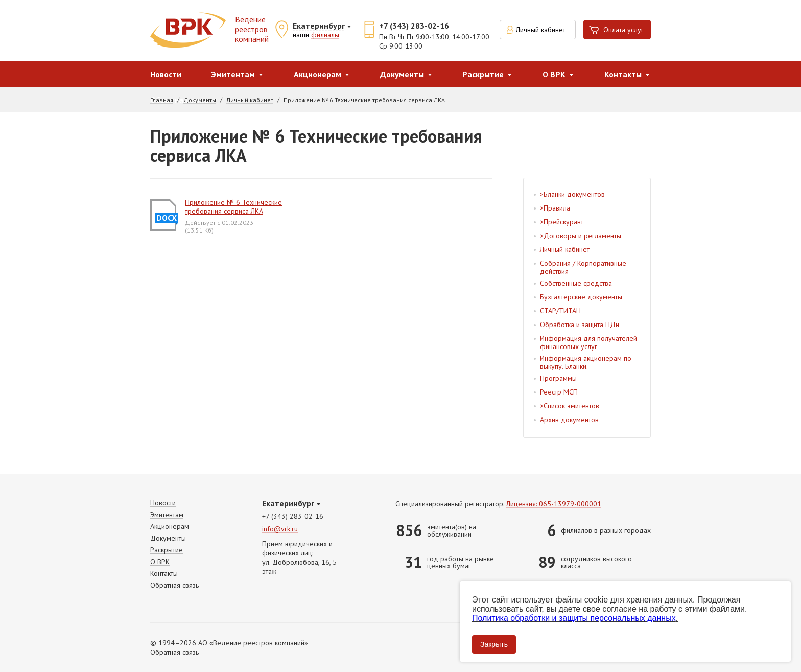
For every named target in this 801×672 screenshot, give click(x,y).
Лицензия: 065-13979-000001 (554, 504)
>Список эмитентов (570, 406)
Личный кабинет (541, 30)
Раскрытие (483, 74)
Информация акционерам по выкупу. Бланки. (586, 362)
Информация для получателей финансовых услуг (588, 342)
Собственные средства (576, 283)
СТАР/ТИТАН (560, 311)
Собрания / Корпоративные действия (583, 267)
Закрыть (494, 644)
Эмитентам (233, 74)
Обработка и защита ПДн (580, 325)
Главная (162, 100)
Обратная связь (174, 585)
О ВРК (554, 74)
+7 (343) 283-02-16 (414, 26)
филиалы (325, 35)
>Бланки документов (572, 194)
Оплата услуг (623, 30)
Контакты (623, 74)
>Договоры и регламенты (581, 236)
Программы (558, 378)
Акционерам (317, 74)
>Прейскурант (562, 222)
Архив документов (569, 420)
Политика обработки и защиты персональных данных (574, 618)
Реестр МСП (559, 392)
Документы (402, 74)
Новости (166, 74)
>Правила (555, 208)
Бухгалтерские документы (581, 297)
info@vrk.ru (280, 529)
